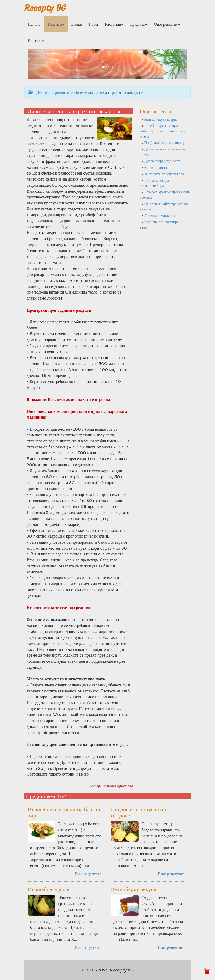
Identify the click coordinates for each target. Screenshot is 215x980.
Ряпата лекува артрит (160, 119)
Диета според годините (161, 161)
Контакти (36, 40)
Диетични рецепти (49, 92)
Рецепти (56, 24)
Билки (77, 24)
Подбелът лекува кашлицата (165, 143)
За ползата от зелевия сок (163, 174)
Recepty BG (45, 8)
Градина (139, 24)
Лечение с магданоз (158, 216)
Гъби (94, 24)
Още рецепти (167, 24)
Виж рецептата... (89, 874)
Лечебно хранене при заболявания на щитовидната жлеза (163, 131)
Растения (114, 24)
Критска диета (154, 167)
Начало (34, 24)
